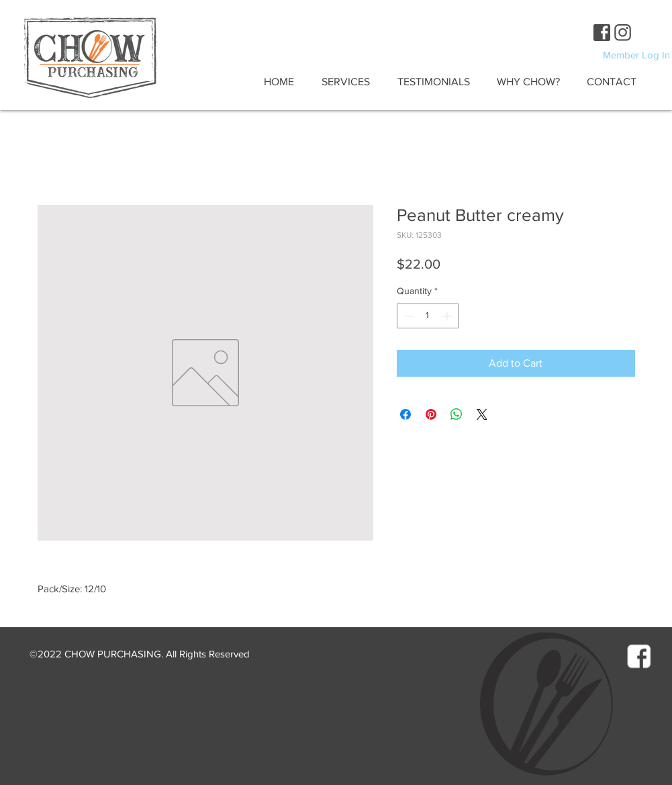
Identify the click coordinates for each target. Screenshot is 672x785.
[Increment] (448, 316)
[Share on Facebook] (405, 414)
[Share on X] (482, 414)
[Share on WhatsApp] (457, 414)
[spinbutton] (428, 316)
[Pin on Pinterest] (431, 414)
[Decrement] (407, 316)
